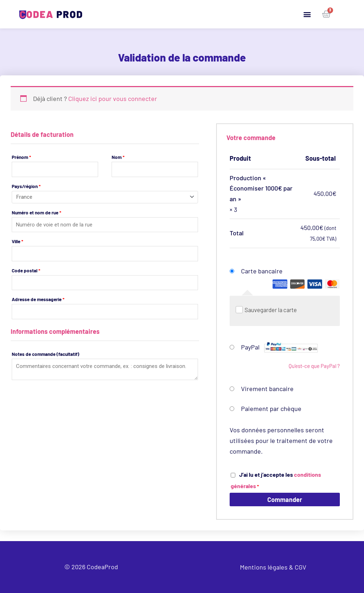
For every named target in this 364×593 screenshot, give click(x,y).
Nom (118, 157)
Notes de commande (45, 354)
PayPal (279, 347)
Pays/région (26, 186)
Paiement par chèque (271, 408)
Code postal (26, 270)
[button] (307, 14)
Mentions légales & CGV (273, 567)
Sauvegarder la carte (271, 310)
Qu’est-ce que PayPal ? (314, 366)
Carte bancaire (290, 279)
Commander (285, 499)
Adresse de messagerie (38, 299)
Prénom (21, 157)
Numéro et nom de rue (36, 212)
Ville (17, 241)
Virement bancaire (267, 389)
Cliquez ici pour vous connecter (113, 98)
